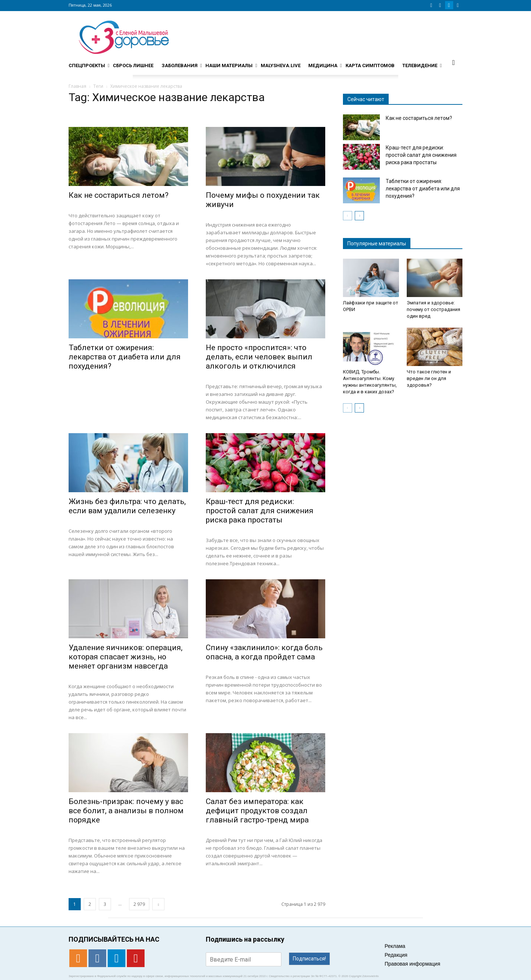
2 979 (139, 904)
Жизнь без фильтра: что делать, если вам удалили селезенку (127, 506)
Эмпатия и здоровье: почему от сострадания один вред (433, 309)
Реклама (395, 946)
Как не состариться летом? (119, 195)
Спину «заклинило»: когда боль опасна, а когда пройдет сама (264, 652)
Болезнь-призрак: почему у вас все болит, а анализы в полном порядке (126, 811)
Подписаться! (309, 959)
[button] (454, 62)
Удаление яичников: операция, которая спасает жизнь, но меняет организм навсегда (126, 657)
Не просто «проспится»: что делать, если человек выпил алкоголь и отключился (259, 357)
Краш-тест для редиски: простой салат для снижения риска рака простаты (260, 511)
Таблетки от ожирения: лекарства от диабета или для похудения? (125, 357)
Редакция (396, 955)
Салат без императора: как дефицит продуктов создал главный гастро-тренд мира (257, 811)
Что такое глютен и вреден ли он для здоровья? (429, 378)
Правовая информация (412, 964)
